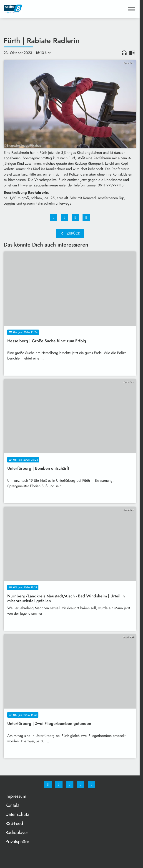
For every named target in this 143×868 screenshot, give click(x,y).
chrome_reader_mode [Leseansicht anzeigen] (132, 53)
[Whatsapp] (70, 785)
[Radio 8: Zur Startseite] (37, 9)
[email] (92, 785)
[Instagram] (59, 785)
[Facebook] (48, 785)
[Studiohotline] (81, 785)
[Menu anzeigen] (131, 9)
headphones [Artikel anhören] (124, 53)
